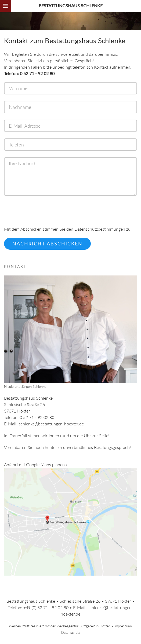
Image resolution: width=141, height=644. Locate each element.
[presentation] (45, 214)
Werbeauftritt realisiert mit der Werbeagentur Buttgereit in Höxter (59, 626)
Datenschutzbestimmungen (100, 229)
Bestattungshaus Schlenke (71, 5)
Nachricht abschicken (47, 244)
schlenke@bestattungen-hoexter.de (51, 424)
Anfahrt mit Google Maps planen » (36, 464)
